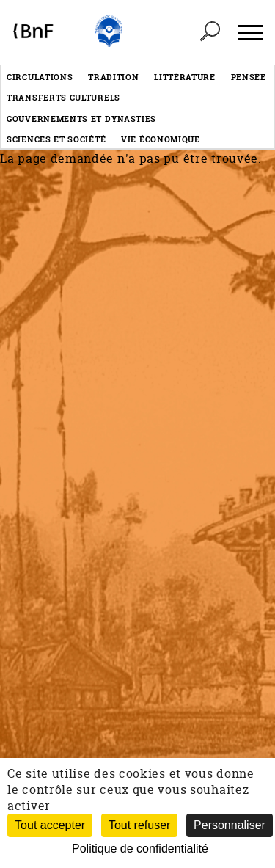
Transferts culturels (63, 97)
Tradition (113, 77)
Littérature (185, 77)
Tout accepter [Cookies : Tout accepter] (50, 825)
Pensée (249, 77)
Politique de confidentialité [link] (140, 849)
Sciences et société (56, 139)
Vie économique (161, 139)
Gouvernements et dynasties (81, 118)
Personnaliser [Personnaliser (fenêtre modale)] (230, 825)
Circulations (40, 77)
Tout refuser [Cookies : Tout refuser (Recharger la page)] (139, 825)
